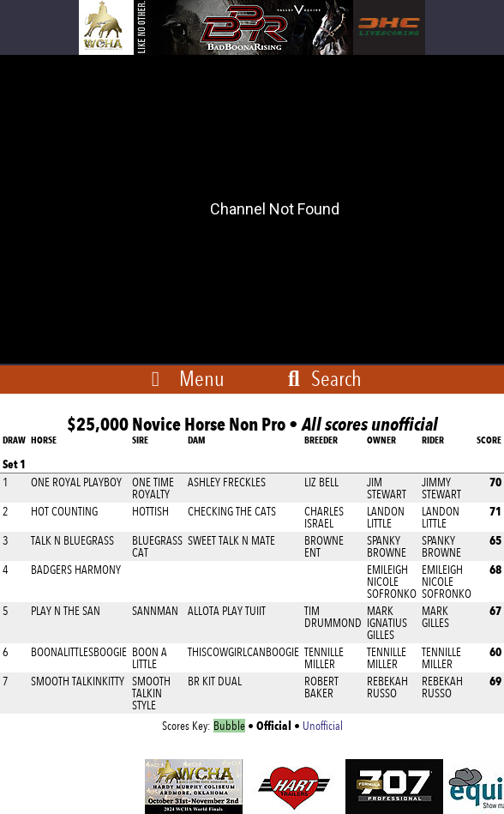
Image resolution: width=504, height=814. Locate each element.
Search (322, 378)
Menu (202, 378)
